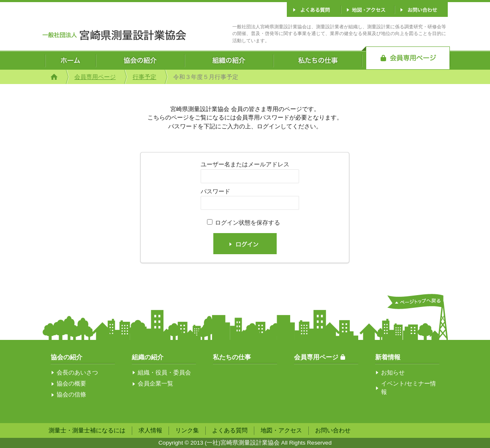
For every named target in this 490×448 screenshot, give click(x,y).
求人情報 (150, 430)
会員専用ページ (95, 77)
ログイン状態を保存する (248, 223)
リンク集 (187, 430)
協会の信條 (71, 395)
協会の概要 (71, 384)
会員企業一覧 (155, 384)
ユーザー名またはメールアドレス (245, 164)
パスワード (215, 191)
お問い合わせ (333, 430)
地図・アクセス (281, 430)
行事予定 (144, 77)
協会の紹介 (67, 357)
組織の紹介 (148, 357)
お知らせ (393, 373)
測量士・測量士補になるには (87, 430)
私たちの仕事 (232, 357)
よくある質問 (230, 430)
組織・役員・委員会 (164, 373)
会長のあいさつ (77, 373)
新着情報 (388, 357)
